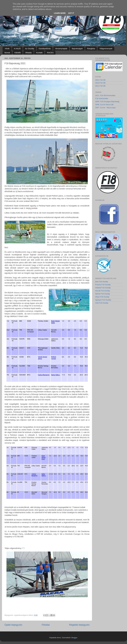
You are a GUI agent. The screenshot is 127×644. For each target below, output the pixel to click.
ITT (23, 548)
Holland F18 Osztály (103, 288)
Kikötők (18, 53)
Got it (71, 13)
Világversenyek (106, 49)
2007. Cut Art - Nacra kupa (105, 108)
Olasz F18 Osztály (102, 297)
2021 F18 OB (100, 80)
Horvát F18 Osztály (103, 291)
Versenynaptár (61, 49)
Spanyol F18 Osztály (103, 300)
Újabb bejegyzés (13, 625)
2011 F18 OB (100, 86)
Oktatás (28, 53)
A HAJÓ (17, 49)
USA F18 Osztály (102, 303)
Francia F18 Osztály (103, 285)
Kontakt (39, 53)
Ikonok (7, 53)
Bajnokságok (77, 49)
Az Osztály (30, 49)
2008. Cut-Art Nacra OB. (105, 105)
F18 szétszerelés (102, 98)
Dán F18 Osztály (102, 282)
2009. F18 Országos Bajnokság (107, 102)
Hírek (7, 49)
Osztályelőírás (45, 49)
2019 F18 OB (100, 83)
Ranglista (91, 49)
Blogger (74, 638)
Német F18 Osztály (103, 294)
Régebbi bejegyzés (79, 625)
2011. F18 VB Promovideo (105, 95)
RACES (50, 53)
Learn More (60, 13)
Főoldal (46, 625)
